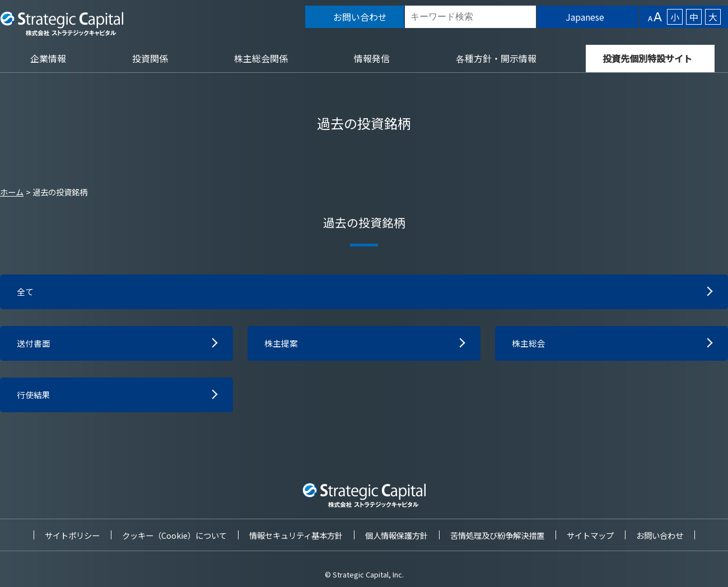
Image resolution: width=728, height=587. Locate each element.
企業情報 (48, 58)
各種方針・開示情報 (496, 58)
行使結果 (35, 398)
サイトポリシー (72, 535)
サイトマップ (590, 535)
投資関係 (150, 58)
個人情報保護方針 (396, 535)
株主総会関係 (261, 58)
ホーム (12, 192)
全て (26, 292)
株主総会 (530, 345)
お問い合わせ (660, 535)
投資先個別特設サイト (647, 58)
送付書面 (35, 345)
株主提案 (282, 345)
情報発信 (372, 58)
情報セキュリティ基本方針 (296, 535)
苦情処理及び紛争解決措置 (497, 535)
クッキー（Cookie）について (174, 535)
